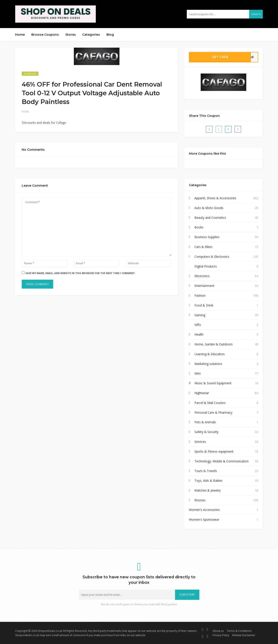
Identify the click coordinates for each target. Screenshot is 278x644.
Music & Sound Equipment (213, 383)
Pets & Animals (205, 422)
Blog (110, 35)
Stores (71, 35)
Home (20, 35)
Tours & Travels (206, 471)
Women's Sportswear (204, 519)
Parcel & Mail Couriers (210, 403)
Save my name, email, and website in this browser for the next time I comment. (80, 273)
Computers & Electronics (212, 257)
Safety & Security (206, 432)
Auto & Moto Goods (209, 208)
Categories (91, 35)
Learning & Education (209, 354)
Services (200, 442)
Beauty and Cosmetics (210, 218)
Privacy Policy (221, 635)
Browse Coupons (45, 35)
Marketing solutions (208, 364)
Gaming (200, 315)
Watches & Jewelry (208, 490)
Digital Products (206, 266)
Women (200, 500)
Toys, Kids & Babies (208, 481)
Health (199, 334)
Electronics (202, 276)
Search (256, 14)
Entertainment (204, 286)
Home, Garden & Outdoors (213, 344)
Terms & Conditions (239, 631)
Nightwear (202, 393)
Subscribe (187, 595)
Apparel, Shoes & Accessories (215, 198)
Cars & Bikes (203, 247)
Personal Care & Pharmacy (213, 412)
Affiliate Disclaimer (244, 635)
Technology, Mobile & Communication (222, 461)
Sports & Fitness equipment (214, 451)
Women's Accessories (204, 510)
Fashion (200, 295)
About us (218, 631)
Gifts (198, 325)
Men (198, 373)
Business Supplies (207, 237)
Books (199, 227)
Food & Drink (204, 305)
